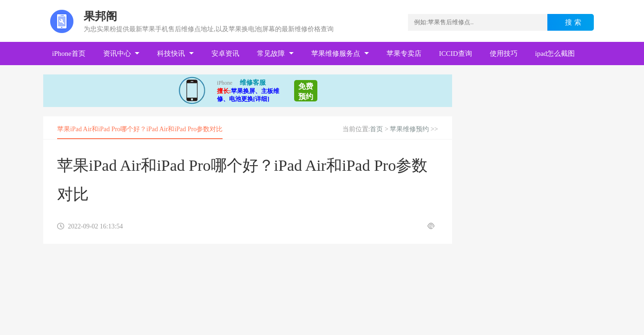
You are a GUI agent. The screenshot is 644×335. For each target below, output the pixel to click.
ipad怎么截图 (555, 54)
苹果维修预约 (409, 129)
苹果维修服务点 (336, 54)
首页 (376, 129)
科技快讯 (171, 54)
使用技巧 (504, 54)
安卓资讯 (225, 54)
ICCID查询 (456, 54)
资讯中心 (117, 54)
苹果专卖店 (404, 54)
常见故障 (271, 54)
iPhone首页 (69, 54)
